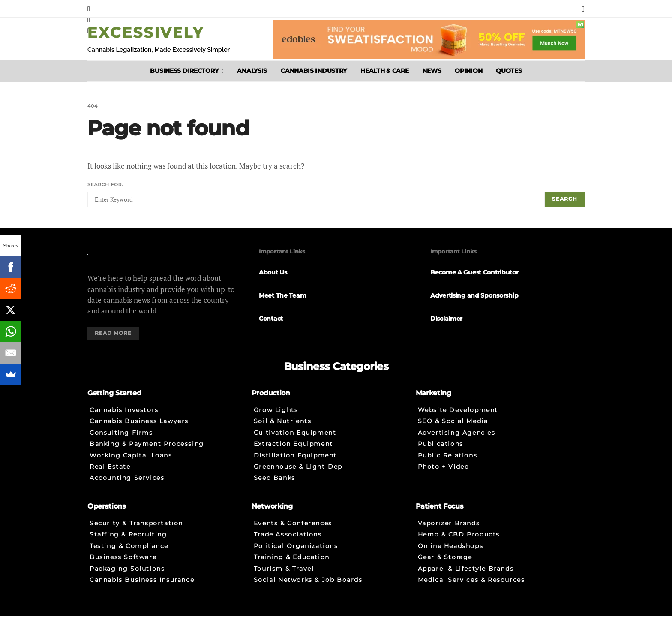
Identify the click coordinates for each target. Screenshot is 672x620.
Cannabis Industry (314, 71)
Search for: (105, 185)
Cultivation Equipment (295, 438)
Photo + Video (444, 473)
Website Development (458, 414)
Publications (441, 449)
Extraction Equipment (293, 449)
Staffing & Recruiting (128, 539)
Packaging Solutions (127, 575)
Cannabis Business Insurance (142, 586)
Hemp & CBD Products (459, 539)
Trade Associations (288, 539)
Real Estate (110, 473)
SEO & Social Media (453, 426)
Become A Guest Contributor (474, 274)
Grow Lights (276, 414)
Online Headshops (451, 551)
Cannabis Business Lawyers (139, 426)
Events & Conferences (293, 527)
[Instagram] (89, 8)
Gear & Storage (445, 563)
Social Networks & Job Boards (308, 586)
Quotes (509, 71)
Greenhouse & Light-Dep (298, 473)
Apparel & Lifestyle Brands (466, 575)
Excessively (146, 32)
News (432, 71)
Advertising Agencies (457, 438)
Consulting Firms (121, 438)
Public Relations (448, 461)
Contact (271, 320)
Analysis (252, 71)
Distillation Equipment (295, 461)
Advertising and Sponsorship (474, 297)
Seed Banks (274, 485)
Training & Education (292, 563)
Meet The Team (282, 297)
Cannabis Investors (124, 414)
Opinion (468, 71)
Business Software (123, 563)
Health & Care (384, 71)
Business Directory (184, 71)
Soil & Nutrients (283, 426)
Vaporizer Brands (449, 527)
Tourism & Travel (284, 575)
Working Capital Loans (131, 461)
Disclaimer (446, 320)
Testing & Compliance (129, 551)
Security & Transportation (136, 527)
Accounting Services (127, 485)
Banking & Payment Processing (147, 449)
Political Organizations (296, 551)
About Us (273, 274)
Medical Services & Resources (471, 586)
